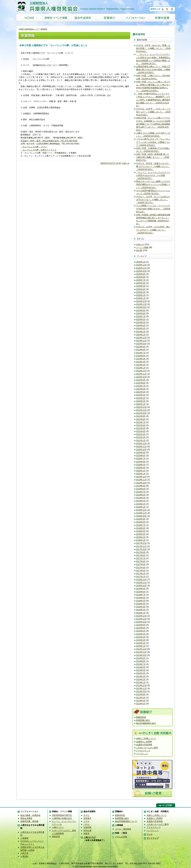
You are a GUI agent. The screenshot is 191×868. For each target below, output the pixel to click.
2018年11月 (141, 513)
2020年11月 (141, 447)
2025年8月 (141, 277)
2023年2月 (141, 365)
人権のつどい (58, 827)
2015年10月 (141, 622)
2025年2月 (141, 295)
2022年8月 (141, 383)
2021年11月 (141, 410)
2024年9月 (141, 310)
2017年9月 (141, 552)
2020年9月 (141, 453)
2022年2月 (141, 401)
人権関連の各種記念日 (62, 818)
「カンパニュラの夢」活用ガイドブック (39, 150)
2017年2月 (141, 574)
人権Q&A (25, 856)
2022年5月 (141, 392)
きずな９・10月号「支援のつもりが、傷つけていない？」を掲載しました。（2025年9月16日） (153, 166)
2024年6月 (141, 319)
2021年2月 (141, 437)
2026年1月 (141, 262)
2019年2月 (141, 504)
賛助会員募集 (26, 818)
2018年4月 (141, 534)
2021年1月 (141, 441)
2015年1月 (141, 646)
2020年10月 (141, 450)
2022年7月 (141, 386)
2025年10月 (141, 271)
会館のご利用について (146, 738)
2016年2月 (141, 610)
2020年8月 (141, 456)
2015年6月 (141, 631)
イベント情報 (142, 247)
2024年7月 (141, 316)
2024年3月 (141, 328)
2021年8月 (141, 419)
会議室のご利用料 (144, 742)
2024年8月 (141, 313)
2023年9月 (141, 347)
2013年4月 (141, 704)
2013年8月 (141, 694)
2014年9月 (141, 658)
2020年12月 (141, 444)
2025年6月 (141, 283)
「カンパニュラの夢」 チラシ (34, 147)
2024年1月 (141, 335)
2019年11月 (141, 480)
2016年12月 (141, 580)
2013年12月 (141, 685)
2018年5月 (141, 531)
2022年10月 (141, 377)
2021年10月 (141, 413)
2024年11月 (141, 304)
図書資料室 (141, 717)
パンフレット (142, 754)
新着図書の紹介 (143, 720)
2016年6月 (141, 598)
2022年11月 (141, 374)
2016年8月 (141, 592)
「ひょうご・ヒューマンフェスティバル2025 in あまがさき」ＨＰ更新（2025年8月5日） (153, 175)
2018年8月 (141, 522)
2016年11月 (141, 583)
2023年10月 (141, 344)
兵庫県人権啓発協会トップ (29, 29)
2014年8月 (141, 661)
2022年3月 (141, 398)
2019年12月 (141, 477)
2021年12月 (141, 407)
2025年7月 (141, 280)
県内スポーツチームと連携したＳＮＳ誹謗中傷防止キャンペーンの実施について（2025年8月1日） (153, 184)
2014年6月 (141, 667)
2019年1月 (141, 507)
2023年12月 (141, 338)
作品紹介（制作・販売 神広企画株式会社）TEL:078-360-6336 (49, 141)
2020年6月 (141, 462)
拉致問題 (87, 827)
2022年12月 (141, 371)
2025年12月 (141, 265)
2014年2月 (141, 679)
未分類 (139, 250)
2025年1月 (141, 298)
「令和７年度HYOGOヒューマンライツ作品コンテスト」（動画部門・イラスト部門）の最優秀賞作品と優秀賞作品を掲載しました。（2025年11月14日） (153, 100)
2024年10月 (141, 307)
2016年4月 (141, 604)
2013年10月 (141, 691)
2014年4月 (141, 673)
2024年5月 (141, 322)
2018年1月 (141, 540)
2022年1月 (141, 404)
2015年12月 (141, 616)
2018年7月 (141, 525)
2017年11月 (141, 546)
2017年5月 (141, 564)
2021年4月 (141, 431)
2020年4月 (141, 468)
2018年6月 (141, 528)
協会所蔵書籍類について (126, 821)
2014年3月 (141, 676)
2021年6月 (141, 425)
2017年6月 (141, 561)
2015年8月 (141, 628)
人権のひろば (89, 837)
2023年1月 (141, 368)
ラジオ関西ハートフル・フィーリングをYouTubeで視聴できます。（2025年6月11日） (153, 209)
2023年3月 (141, 362)
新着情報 (44, 29)
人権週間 (24, 838)
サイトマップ (153, 838)
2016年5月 (141, 601)
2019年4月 (141, 501)
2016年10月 (141, 586)
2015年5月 (141, 634)
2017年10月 (141, 549)
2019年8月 (141, 489)
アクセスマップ (143, 751)
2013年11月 (141, 688)
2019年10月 (141, 483)
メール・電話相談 (123, 829)
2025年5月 (141, 286)
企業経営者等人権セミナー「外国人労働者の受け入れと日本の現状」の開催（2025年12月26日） (153, 70)
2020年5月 (141, 465)
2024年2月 (141, 332)
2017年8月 (141, 555)
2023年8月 (141, 350)
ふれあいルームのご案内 (147, 748)
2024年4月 (141, 325)
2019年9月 (141, 486)
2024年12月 (141, 301)
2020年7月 (141, 459)
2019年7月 (141, 492)
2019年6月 (141, 495)
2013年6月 (141, 698)
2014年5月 (141, 670)
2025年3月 (141, 292)
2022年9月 (141, 380)
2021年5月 (141, 428)
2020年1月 (141, 474)
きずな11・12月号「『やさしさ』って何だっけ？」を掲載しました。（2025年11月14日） (153, 112)
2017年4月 (141, 568)
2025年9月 (141, 274)
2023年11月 (141, 341)
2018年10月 (141, 516)
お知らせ (126, 163)
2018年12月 (141, 510)
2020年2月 (141, 471)
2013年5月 (141, 701)
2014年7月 (141, 664)
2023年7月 (141, 353)
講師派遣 (56, 836)
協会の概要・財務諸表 (30, 815)
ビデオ (86, 821)
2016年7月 (141, 595)
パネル (86, 824)
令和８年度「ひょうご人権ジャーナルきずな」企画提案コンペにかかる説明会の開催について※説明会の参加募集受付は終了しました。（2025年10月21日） (153, 124)
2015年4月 (141, 637)
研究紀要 (87, 830)
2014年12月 (141, 649)
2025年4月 (141, 289)
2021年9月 (141, 416)
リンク (150, 834)
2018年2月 (141, 537)
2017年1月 (141, 577)
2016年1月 (141, 613)
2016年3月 (141, 607)
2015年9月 (141, 625)
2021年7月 (141, 422)
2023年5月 (141, 359)
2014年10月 (141, 655)
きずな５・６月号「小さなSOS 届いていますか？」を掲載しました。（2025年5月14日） (153, 230)
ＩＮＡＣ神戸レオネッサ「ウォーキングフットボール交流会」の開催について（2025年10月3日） (153, 142)
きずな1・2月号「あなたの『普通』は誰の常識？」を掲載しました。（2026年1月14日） (153, 48)
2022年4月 (141, 395)
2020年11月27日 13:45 (111, 163)
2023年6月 (141, 356)
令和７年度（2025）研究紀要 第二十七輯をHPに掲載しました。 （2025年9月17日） (153, 157)
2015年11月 (141, 619)
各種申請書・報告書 (29, 821)
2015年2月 (141, 643)
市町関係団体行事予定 (62, 815)
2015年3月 (141, 640)
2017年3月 (141, 571)
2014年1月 (141, 682)
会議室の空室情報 (144, 745)
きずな (86, 815)
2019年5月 (141, 498)
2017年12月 (141, 543)
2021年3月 (141, 434)
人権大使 (24, 853)
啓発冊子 (87, 818)
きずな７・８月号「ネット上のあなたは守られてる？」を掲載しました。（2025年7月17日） (153, 200)
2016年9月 (141, 589)
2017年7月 (141, 558)
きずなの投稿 (121, 837)
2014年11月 (141, 652)
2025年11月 (141, 268)
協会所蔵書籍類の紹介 (146, 723)
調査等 (86, 833)
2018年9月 (141, 519)
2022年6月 (141, 389)
